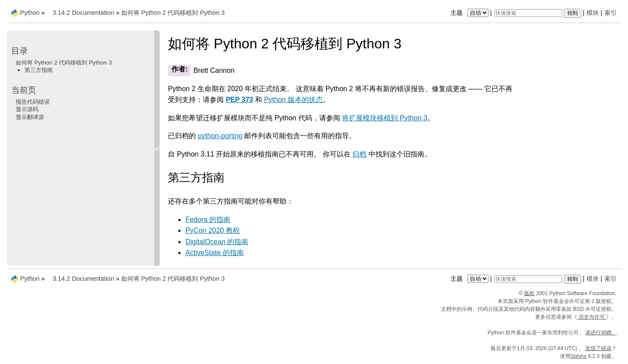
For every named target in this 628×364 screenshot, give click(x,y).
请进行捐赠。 (601, 333)
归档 (359, 154)
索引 (611, 13)
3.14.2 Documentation (84, 13)
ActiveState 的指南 (214, 253)
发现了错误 (598, 348)
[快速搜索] (528, 13)
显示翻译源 (30, 117)
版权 (529, 293)
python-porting (220, 136)
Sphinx (579, 356)
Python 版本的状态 (293, 100)
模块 (593, 13)
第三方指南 (39, 70)
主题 (470, 13)
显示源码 (27, 109)
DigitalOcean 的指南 (217, 242)
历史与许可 (592, 317)
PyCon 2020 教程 (213, 230)
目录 (20, 51)
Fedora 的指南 (208, 219)
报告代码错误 (33, 102)
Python (30, 13)
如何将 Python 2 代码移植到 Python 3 (173, 13)
